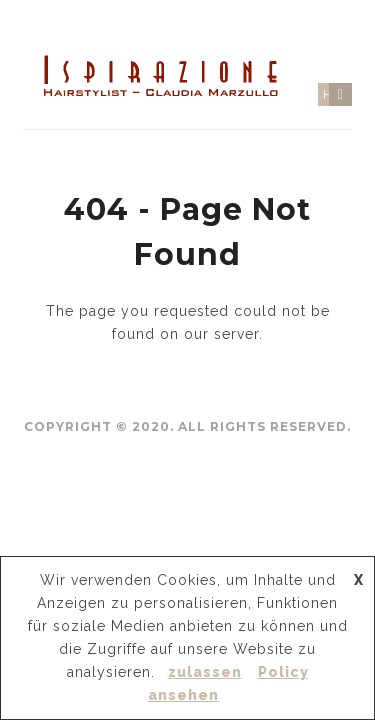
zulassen (205, 672)
